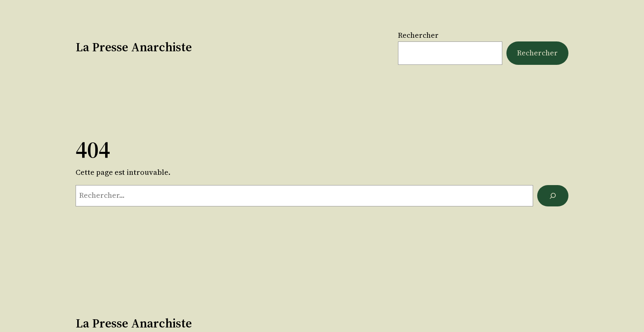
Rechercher (418, 35)
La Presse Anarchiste (134, 47)
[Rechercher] (553, 196)
